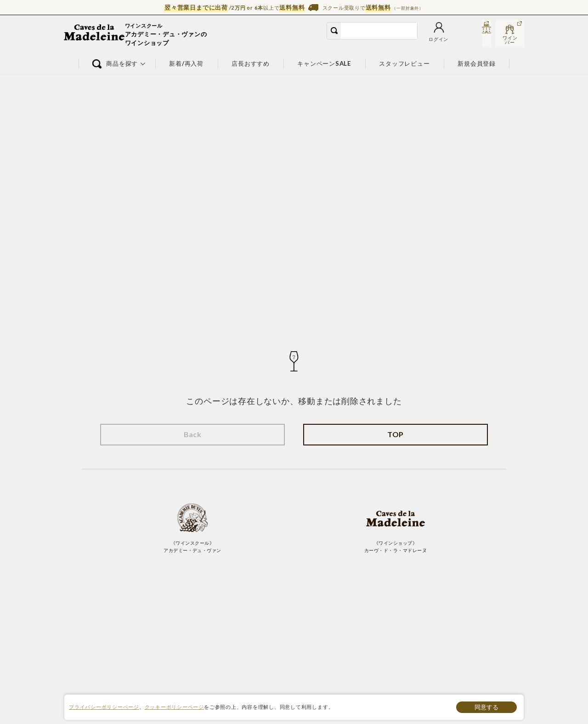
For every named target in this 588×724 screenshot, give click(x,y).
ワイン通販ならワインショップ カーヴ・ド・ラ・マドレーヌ (95, 34)
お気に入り (413, 40)
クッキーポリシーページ (174, 707)
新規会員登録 (477, 63)
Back (193, 434)
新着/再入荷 (187, 63)
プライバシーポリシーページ (104, 707)
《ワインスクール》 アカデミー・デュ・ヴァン (192, 528)
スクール (476, 40)
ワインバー (510, 40)
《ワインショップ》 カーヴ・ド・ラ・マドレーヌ (396, 528)
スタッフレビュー (405, 63)
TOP (395, 434)
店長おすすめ (251, 63)
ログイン (379, 40)
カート (443, 40)
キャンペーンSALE (324, 63)
